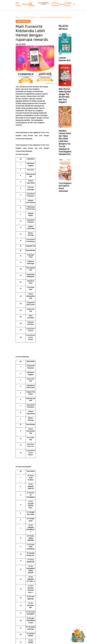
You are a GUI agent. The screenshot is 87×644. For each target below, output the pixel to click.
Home (18, 17)
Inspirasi (61, 4)
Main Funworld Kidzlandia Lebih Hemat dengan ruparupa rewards (63, 17)
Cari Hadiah (32, 4)
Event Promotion (30, 17)
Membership (26, 4)
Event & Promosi (55, 4)
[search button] (74, 4)
